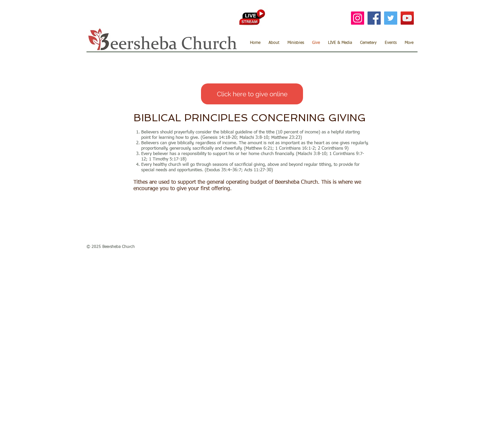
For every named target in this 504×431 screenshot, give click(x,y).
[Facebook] (374, 18)
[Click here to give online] (252, 94)
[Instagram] (358, 18)
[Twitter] (391, 18)
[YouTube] (407, 18)
